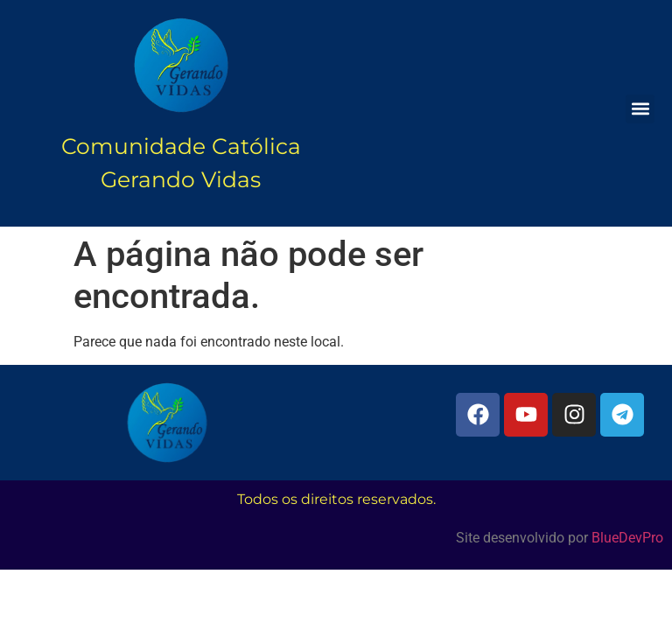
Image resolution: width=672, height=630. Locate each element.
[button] (640, 109)
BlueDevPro (627, 538)
